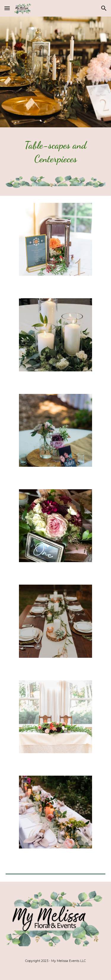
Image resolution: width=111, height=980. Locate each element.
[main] (56, 155)
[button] (7, 8)
